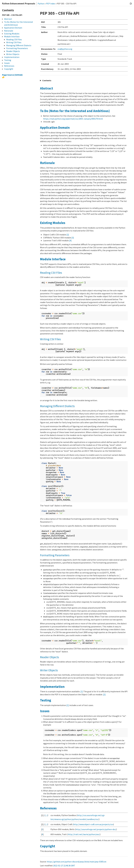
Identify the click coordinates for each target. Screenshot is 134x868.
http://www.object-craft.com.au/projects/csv (93, 824)
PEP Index (51, 4)
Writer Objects (49, 670)
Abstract (47, 88)
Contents (47, 80)
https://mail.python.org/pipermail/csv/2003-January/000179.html (73, 119)
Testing (46, 700)
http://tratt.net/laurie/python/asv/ (84, 834)
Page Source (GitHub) (12, 75)
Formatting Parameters (55, 555)
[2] (68, 235)
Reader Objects (50, 657)
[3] (73, 238)
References (48, 808)
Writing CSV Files (50, 339)
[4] (70, 240)
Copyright (48, 846)
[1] (82, 691)
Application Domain (55, 128)
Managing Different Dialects (57, 406)
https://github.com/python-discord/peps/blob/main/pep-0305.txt (77, 862)
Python (41, 4)
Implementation (52, 687)
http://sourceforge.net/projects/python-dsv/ (96, 829)
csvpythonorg (65, 49)
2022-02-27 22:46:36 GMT (64, 866)
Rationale (47, 163)
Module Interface (53, 259)
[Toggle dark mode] (131, 4)
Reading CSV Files (51, 273)
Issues (45, 711)
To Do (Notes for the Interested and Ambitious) (75, 111)
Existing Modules (53, 223)
